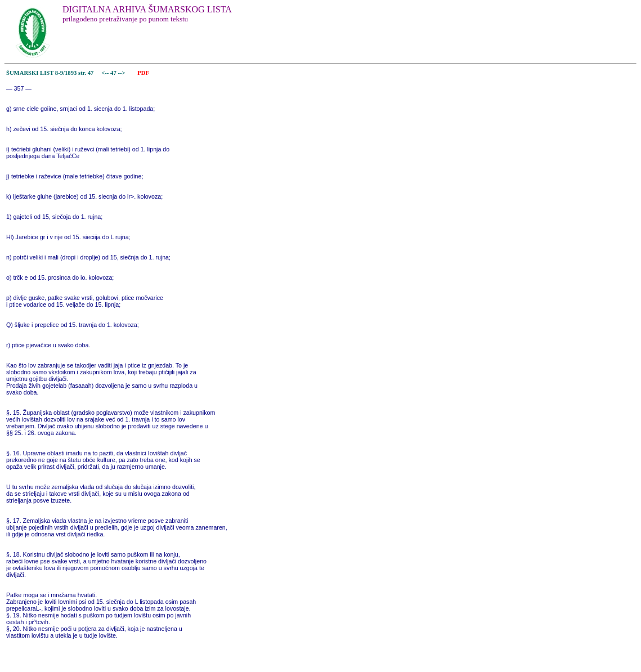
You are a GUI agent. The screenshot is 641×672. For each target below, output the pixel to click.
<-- (106, 73)
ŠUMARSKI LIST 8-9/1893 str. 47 (50, 73)
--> (122, 73)
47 (114, 73)
